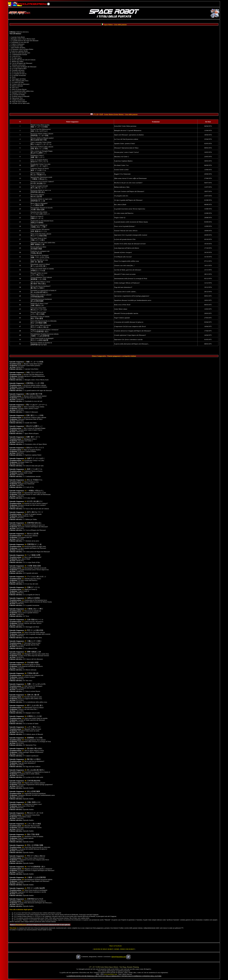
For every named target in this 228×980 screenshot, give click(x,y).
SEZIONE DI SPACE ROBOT (103, 949)
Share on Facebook (115, 946)
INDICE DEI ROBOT (127, 949)
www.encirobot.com (110, 974)
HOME (117, 949)
